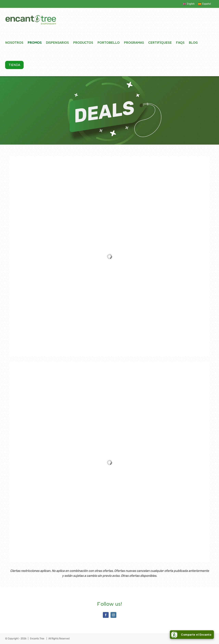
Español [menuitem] (207, 4)
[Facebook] (106, 615)
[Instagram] (113, 615)
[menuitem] (189, 4)
